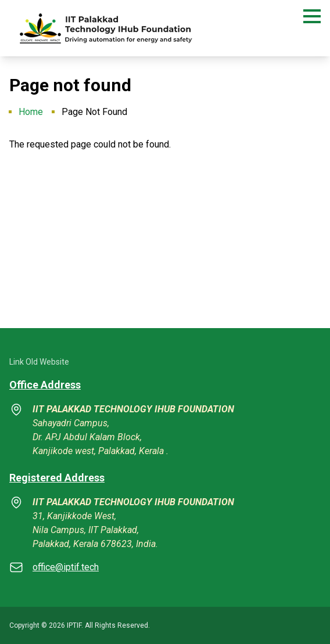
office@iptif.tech (66, 567)
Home (31, 112)
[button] (312, 16)
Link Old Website (39, 362)
